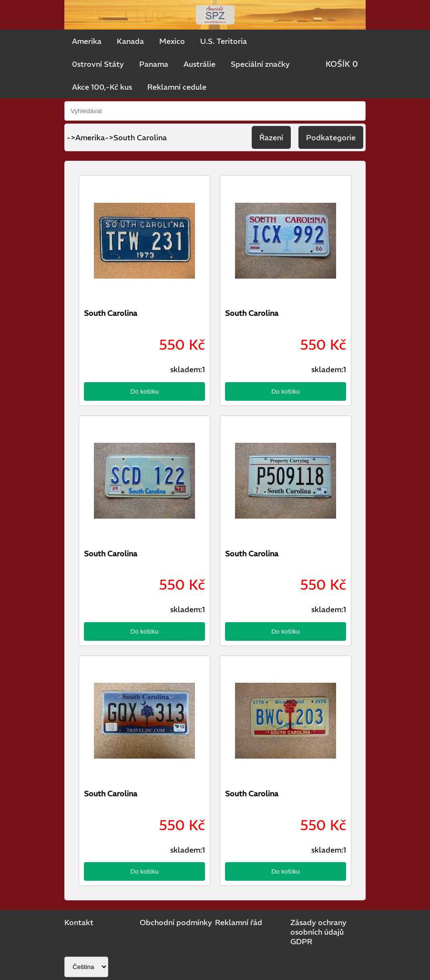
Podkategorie (331, 137)
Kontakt (79, 922)
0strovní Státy (98, 64)
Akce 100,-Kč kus (102, 87)
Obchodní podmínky (176, 922)
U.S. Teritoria (224, 41)
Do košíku (145, 391)
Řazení (271, 137)
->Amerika (86, 137)
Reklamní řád (239, 922)
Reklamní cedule (177, 87)
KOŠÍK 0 (342, 64)
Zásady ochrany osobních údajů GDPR (318, 932)
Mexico (172, 41)
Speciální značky (260, 64)
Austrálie (200, 64)
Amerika (87, 41)
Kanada (130, 41)
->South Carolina (136, 137)
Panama (154, 64)
